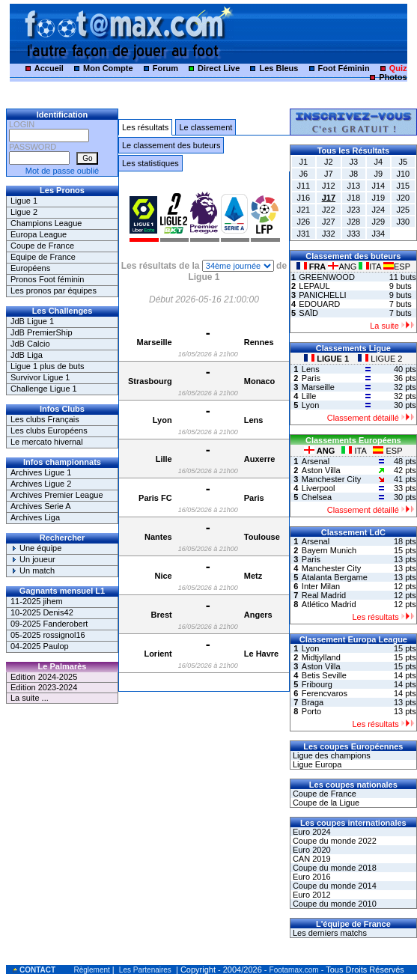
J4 (378, 162)
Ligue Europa (316, 764)
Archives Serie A (41, 506)
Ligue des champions (331, 755)
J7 (329, 174)
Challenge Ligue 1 (44, 389)
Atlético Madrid (329, 604)
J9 (378, 174)
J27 (329, 222)
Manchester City (331, 479)
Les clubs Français (45, 419)
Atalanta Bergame (335, 577)
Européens (30, 268)
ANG (343, 267)
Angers (258, 615)
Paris (254, 498)
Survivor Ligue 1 (40, 377)
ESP (397, 267)
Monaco (260, 381)
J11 (303, 186)
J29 (378, 222)
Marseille (155, 342)
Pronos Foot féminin (47, 279)
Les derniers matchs (329, 933)
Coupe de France (42, 246)
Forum (165, 68)
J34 (378, 234)
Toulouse (262, 537)
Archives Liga (35, 517)
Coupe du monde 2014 (334, 886)
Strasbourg (150, 381)
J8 (353, 174)
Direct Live (219, 68)
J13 (353, 186)
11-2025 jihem (37, 601)
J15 (403, 186)
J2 (329, 162)
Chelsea (317, 497)
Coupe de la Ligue (325, 803)
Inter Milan (321, 586)
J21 (303, 210)
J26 (303, 222)
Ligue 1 (24, 201)
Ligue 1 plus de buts (47, 366)
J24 (378, 210)
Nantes (158, 537)
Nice (163, 576)
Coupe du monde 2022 (334, 841)
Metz (253, 576)
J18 (353, 198)
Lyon (162, 420)
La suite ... (30, 698)
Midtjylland (321, 657)
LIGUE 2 (380, 359)
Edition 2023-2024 (44, 687)
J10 (403, 174)
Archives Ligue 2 (41, 484)
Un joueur (33, 559)
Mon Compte (108, 68)
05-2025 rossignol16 (48, 635)
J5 (404, 162)
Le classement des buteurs (171, 145)
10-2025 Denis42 (42, 612)
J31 (303, 234)
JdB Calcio (30, 344)
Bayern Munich (329, 550)
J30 (403, 222)
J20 (403, 198)
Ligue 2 (24, 212)
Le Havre (261, 654)
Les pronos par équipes (54, 290)
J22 (329, 210)
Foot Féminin (344, 68)
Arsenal (316, 461)
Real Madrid (324, 595)
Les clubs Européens (49, 430)
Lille (164, 459)
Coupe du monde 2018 (334, 868)
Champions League (46, 223)
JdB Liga (27, 355)
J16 (303, 198)
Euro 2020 (311, 850)
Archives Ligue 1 (41, 472)
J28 (353, 222)
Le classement (206, 127)
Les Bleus (278, 68)
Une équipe (36, 548)
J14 (378, 186)
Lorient (158, 654)
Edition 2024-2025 (44, 677)
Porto (311, 711)
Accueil (49, 68)
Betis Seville (324, 675)
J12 (329, 186)
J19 (378, 198)
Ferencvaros (325, 693)
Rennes (259, 342)
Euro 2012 (311, 895)
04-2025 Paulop (40, 646)
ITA (371, 267)
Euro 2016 (311, 877)
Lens (254, 420)
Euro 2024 (311, 832)
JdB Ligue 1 (32, 321)
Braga (313, 702)
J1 (304, 162)
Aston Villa (321, 470)
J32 (329, 234)
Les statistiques (150, 163)
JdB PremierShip (42, 332)
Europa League (39, 234)
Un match (33, 570)
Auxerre (260, 459)
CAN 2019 (311, 859)
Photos (393, 77)
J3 (353, 162)
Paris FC (155, 498)
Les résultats (145, 127)
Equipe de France (43, 257)
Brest (162, 615)
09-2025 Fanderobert (49, 624)
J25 (403, 210)
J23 (353, 210)
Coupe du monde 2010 (334, 904)
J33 (353, 234)
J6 (304, 174)
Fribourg (317, 684)
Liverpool (319, 488)
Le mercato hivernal (47, 442)
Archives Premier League (57, 495)
